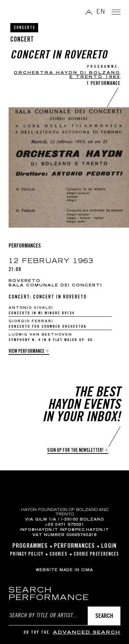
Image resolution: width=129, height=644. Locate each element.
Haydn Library (23, 13)
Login (109, 546)
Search (104, 616)
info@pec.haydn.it (84, 530)
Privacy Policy (27, 555)
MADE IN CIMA (76, 570)
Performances (74, 546)
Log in (89, 12)
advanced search (87, 633)
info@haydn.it (39, 530)
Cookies (58, 555)
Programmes (30, 546)
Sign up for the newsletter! (75, 451)
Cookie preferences (96, 555)
